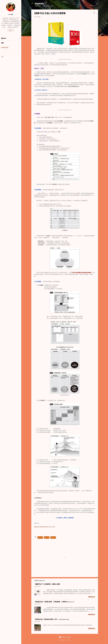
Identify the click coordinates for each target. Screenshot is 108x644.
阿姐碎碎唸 (39, 4)
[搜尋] (97, 4)
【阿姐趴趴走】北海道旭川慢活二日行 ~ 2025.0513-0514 (52, 619)
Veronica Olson (68, 640)
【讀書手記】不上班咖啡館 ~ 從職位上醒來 (47, 584)
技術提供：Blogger (65, 637)
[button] (94, 13)
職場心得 (47, 538)
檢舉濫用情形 (5, 47)
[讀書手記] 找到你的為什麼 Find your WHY (45, 527)
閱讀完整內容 (92, 597)
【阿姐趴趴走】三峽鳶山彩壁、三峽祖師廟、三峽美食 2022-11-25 (54, 602)
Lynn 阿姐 (11, 14)
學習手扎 (40, 538)
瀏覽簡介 (11, 30)
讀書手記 (53, 538)
